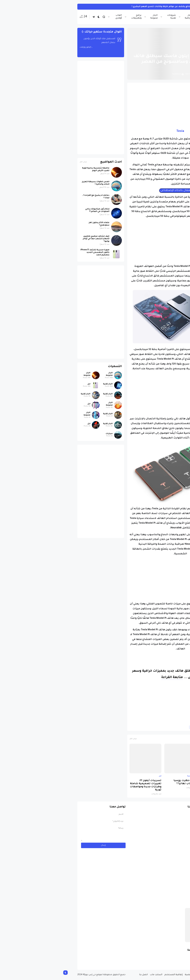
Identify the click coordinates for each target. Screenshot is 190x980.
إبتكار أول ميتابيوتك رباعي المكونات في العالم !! (37, 210)
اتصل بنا (83, 975)
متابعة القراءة (112, 678)
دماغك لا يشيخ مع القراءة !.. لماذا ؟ (35, 197)
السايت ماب (96, 975)
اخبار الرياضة (128, 17)
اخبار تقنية (144, 17)
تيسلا (142, 727)
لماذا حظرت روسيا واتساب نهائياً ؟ (125, 782)
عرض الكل (73, 739)
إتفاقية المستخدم (113, 975)
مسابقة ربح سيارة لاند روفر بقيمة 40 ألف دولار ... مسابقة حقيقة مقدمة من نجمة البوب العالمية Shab (148, 955)
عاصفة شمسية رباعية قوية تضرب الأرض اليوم (35, 169)
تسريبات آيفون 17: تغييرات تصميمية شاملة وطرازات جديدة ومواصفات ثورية (85, 785)
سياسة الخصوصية (134, 975)
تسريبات (152, 727)
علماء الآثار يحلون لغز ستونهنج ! (39, 224)
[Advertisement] (120, 106)
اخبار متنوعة (94, 17)
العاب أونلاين (58, 17)
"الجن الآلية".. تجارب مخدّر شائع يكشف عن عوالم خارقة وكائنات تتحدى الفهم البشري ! (114, 7)
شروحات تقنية (111, 17)
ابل (169, 776)
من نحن (150, 975)
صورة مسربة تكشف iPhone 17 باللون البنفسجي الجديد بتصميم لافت (155, 784)
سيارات (49, 434)
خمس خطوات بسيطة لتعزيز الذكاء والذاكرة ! (35, 183)
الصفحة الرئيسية (160, 49)
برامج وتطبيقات (76, 17)
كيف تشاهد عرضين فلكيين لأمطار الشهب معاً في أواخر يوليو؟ (36, 239)
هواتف (133, 727)
